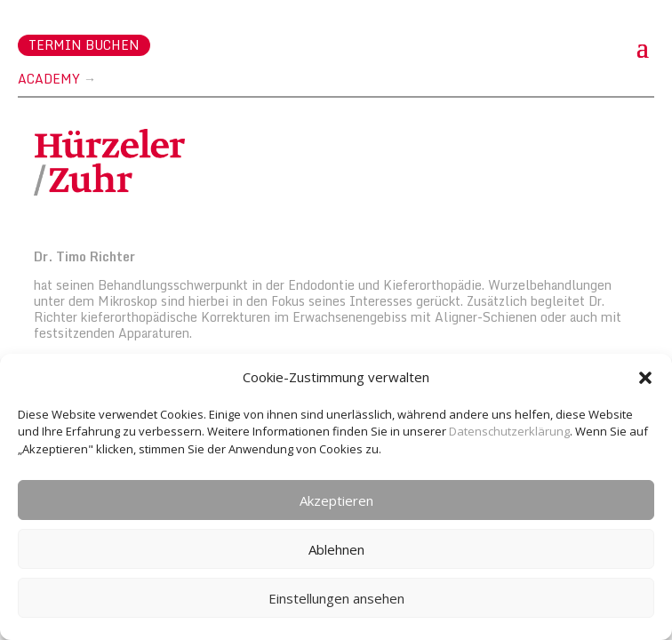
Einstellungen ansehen (336, 598)
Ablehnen (336, 549)
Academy (49, 79)
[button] (645, 378)
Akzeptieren (336, 500)
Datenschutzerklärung (509, 431)
